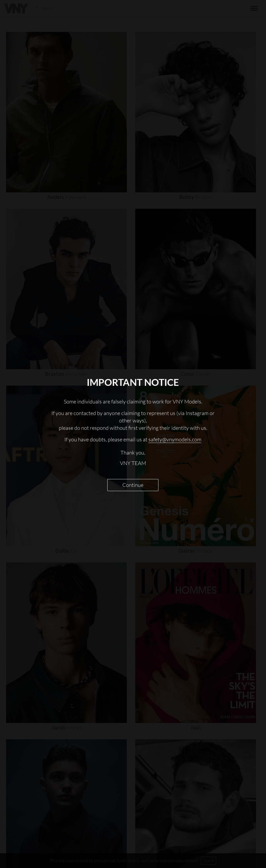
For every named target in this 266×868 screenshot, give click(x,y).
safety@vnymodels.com (175, 439)
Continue (133, 485)
